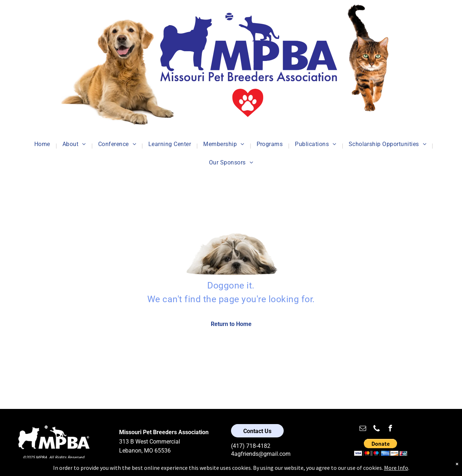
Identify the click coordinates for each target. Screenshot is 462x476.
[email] (363, 429)
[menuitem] (43, 146)
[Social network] (376, 429)
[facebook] (390, 429)
